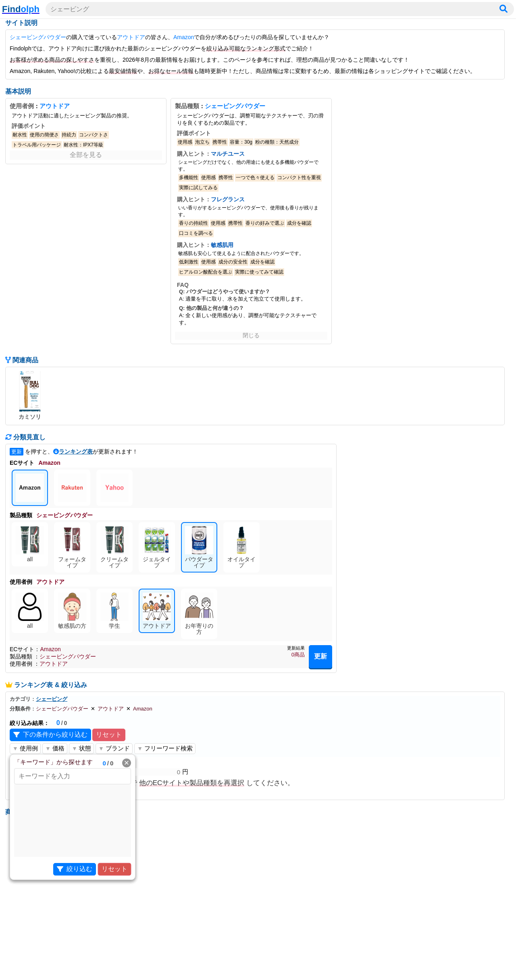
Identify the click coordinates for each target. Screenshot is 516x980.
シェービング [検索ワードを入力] (70, 9)
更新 (320, 656)
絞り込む (75, 869)
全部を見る (86, 155)
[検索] (504, 9)
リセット (109, 734)
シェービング (52, 699)
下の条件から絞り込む (50, 735)
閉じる (251, 335)
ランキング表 (76, 451)
